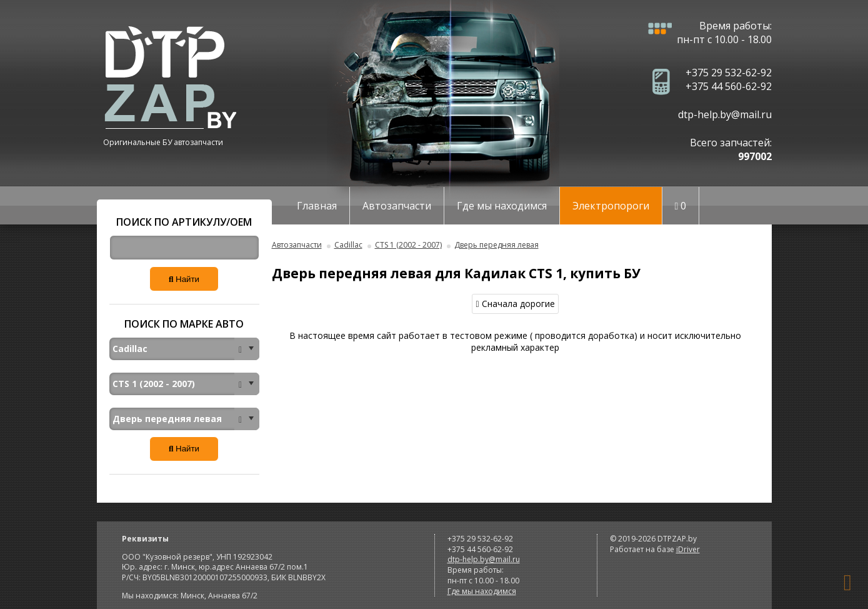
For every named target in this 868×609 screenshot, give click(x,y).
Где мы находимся (502, 206)
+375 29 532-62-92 (729, 73)
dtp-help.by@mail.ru (725, 114)
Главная (317, 206)
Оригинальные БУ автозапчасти (163, 142)
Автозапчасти (397, 206)
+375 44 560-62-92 (729, 86)
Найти (184, 279)
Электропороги (611, 206)
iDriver (688, 549)
